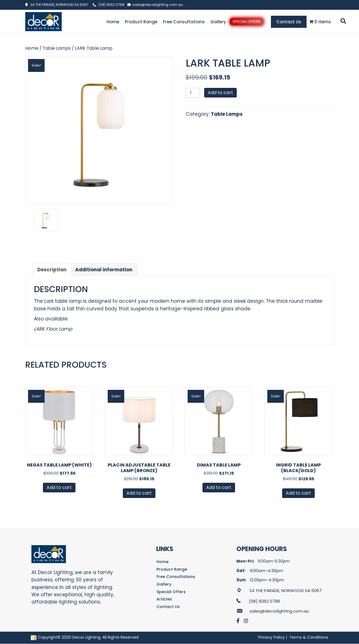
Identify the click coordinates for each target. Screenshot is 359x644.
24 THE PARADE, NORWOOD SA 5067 (58, 5)
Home (113, 22)
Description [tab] (52, 270)
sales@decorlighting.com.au (158, 5)
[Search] (342, 21)
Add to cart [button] (59, 487)
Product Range (141, 22)
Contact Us (289, 22)
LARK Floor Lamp (53, 329)
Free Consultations (184, 22)
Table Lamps (57, 48)
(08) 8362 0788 (111, 5)
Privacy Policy (271, 637)
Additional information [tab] (104, 270)
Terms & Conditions (309, 637)
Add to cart (220, 93)
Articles (164, 599)
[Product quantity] (193, 93)
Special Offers (246, 21)
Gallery (218, 22)
